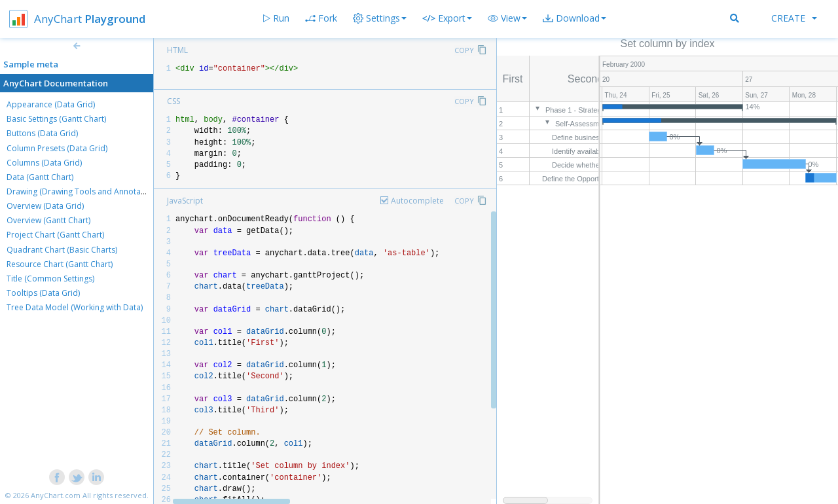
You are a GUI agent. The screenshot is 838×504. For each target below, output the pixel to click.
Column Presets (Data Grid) (57, 148)
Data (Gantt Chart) (40, 177)
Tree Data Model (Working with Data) (75, 307)
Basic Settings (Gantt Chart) (56, 119)
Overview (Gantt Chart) (48, 220)
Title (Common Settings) (50, 279)
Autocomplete (417, 201)
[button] (507, 18)
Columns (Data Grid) (44, 163)
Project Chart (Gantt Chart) (55, 235)
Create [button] (794, 18)
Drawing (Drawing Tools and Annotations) (84, 191)
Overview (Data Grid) (45, 206)
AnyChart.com (56, 495)
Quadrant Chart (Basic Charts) (62, 250)
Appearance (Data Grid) (51, 104)
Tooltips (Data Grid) (43, 293)
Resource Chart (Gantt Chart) (60, 264)
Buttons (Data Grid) (42, 133)
